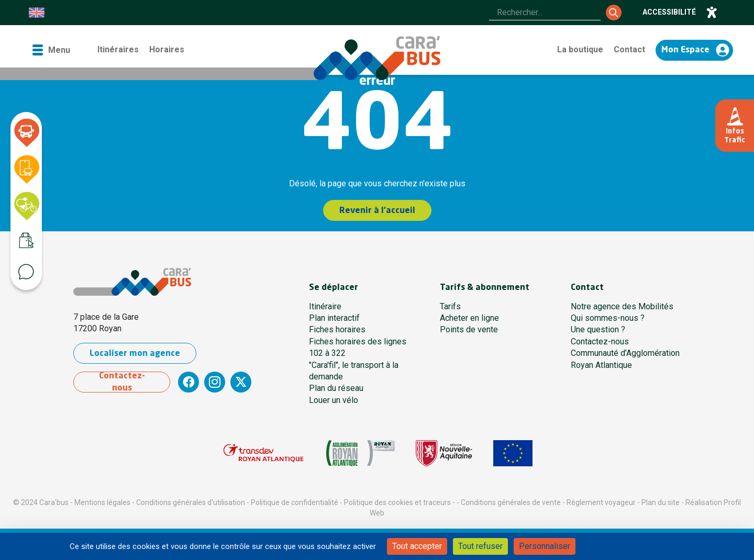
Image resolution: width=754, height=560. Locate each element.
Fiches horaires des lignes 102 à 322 (358, 347)
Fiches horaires (337, 329)
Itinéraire (325, 306)
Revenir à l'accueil (377, 211)
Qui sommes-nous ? (608, 318)
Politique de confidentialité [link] (636, 546)
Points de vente (469, 329)
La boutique (580, 49)
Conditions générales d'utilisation (191, 502)
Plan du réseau (336, 388)
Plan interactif (334, 318)
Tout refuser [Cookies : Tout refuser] (480, 546)
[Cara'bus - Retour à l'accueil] (377, 58)
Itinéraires (118, 49)
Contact (629, 49)
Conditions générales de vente (511, 502)
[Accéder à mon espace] (694, 50)
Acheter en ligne (469, 318)
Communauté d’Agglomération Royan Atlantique (625, 359)
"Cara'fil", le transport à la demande (354, 371)
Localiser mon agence (135, 354)
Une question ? (598, 329)
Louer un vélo (334, 400)
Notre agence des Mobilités (622, 306)
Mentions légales (102, 502)
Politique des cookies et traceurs (397, 502)
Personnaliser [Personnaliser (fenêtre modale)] (545, 546)
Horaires (167, 49)
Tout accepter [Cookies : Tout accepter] (417, 546)
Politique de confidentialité (295, 502)
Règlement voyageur (601, 502)
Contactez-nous (122, 382)
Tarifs (450, 306)
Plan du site (661, 502)
